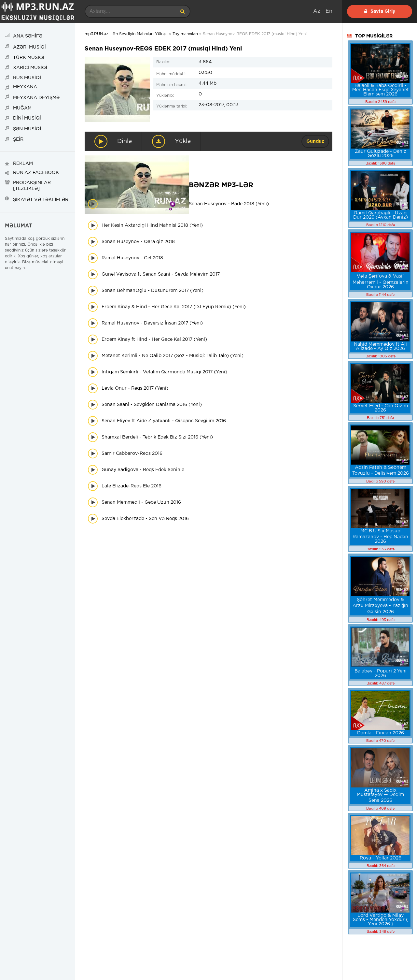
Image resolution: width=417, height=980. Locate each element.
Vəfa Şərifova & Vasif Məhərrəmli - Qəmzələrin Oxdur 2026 (381, 282)
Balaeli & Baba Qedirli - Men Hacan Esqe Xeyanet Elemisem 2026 (381, 90)
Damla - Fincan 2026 (381, 733)
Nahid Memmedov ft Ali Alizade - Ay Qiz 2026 (380, 346)
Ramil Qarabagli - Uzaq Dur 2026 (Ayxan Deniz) (381, 215)
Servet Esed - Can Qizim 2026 (381, 408)
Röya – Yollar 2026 (381, 858)
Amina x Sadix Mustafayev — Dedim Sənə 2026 (380, 795)
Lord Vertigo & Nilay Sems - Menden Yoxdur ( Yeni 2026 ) (380, 920)
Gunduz (315, 141)
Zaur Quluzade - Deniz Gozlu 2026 (381, 154)
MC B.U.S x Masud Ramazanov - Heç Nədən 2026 (380, 536)
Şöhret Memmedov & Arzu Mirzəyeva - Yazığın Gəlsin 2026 (381, 606)
